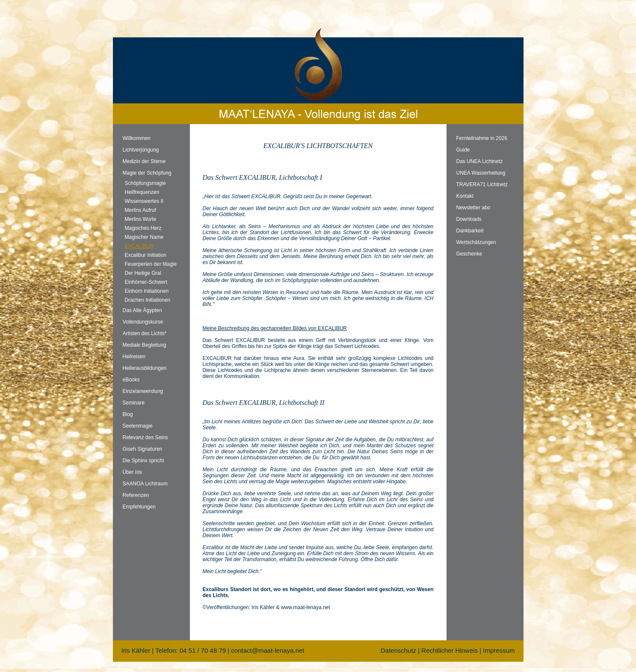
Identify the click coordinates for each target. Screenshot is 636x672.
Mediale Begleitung (145, 345)
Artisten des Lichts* (145, 333)
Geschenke (469, 254)
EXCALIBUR (139, 246)
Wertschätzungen (476, 242)
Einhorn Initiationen (147, 291)
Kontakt (465, 196)
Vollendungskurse (143, 322)
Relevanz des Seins (145, 437)
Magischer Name (144, 237)
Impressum (499, 650)
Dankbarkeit (470, 231)
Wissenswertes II (144, 201)
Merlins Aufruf (141, 210)
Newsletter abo (473, 208)
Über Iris (132, 472)
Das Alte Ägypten (142, 310)
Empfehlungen (139, 507)
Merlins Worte (141, 219)
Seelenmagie (138, 426)
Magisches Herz (143, 228)
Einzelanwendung (143, 391)
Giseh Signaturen (143, 449)
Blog (128, 414)
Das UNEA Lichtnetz (480, 161)
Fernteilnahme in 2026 (482, 138)
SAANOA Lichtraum (145, 484)
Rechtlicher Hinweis (450, 650)
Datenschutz (398, 650)
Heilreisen (134, 357)
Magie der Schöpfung (147, 173)
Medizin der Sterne (144, 161)
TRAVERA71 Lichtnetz (482, 184)
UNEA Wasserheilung (481, 173)
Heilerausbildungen (145, 368)
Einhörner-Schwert (146, 282)
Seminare (134, 403)
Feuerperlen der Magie (151, 264)
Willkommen (137, 138)
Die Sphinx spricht (143, 461)
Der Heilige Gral (143, 273)
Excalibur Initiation (146, 255)
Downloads (469, 219)
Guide (463, 150)
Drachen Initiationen (148, 300)
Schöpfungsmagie (145, 183)
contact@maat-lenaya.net (268, 650)
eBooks (131, 380)
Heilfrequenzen (142, 192)
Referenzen (136, 495)
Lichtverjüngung (141, 150)
